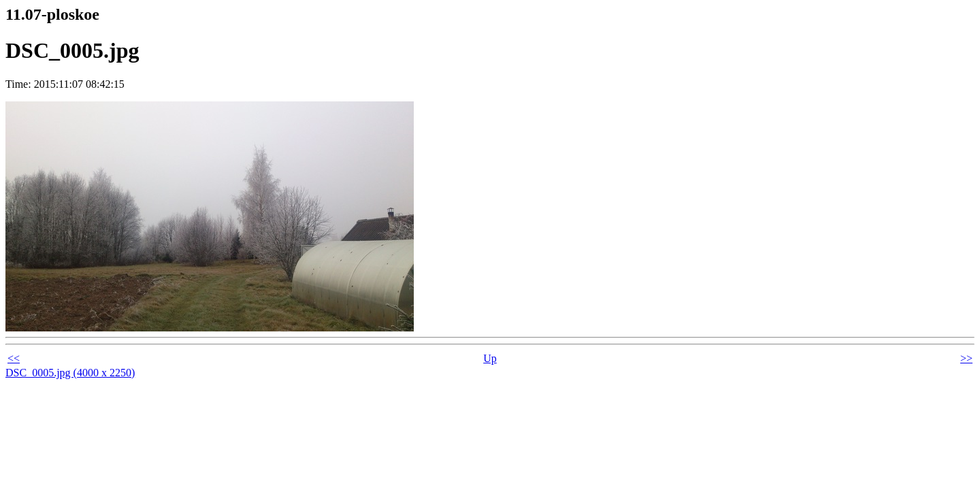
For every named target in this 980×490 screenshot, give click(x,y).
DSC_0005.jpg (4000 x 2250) (70, 373)
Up (490, 358)
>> (966, 358)
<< (14, 358)
